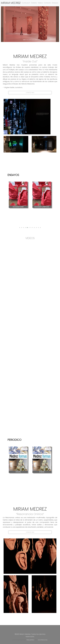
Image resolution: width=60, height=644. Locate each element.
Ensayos (55, 3)
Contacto (47, 3)
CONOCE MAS (30, 93)
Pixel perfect (30, 640)
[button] (5, 22)
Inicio (19, 3)
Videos (40, 3)
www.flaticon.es (43, 640)
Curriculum (26, 3)
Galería (34, 3)
